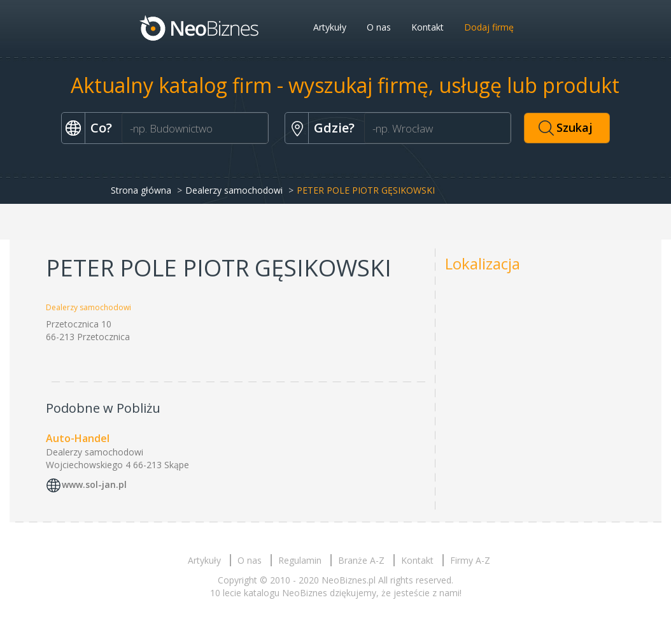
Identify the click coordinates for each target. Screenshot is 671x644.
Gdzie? (334, 128)
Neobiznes (200, 27)
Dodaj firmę (489, 27)
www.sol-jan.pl (94, 484)
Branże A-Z (361, 560)
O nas (379, 27)
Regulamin (300, 560)
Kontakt (427, 27)
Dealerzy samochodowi (234, 190)
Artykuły (330, 27)
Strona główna (141, 190)
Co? (101, 128)
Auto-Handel (78, 438)
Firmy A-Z (470, 560)
